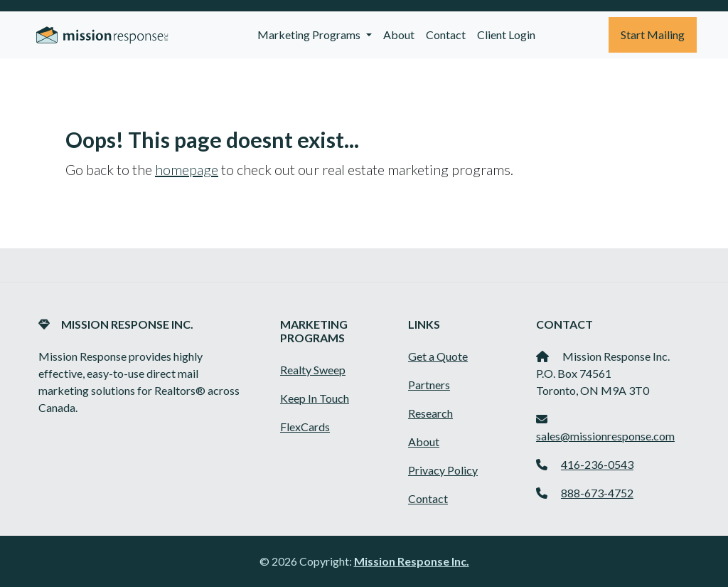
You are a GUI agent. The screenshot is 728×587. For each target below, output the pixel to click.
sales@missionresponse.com (605, 436)
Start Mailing (653, 35)
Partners (429, 385)
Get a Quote (438, 356)
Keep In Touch (315, 398)
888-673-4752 (597, 493)
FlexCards (305, 427)
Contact (446, 35)
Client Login (506, 35)
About (399, 35)
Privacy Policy (443, 470)
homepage (187, 169)
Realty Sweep (313, 370)
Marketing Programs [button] (310, 35)
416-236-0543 (597, 464)
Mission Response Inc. (412, 561)
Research (430, 413)
